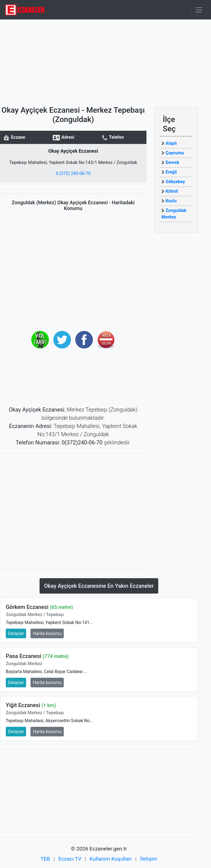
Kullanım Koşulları (111, 859)
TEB (45, 859)
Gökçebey (175, 182)
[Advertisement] (105, 61)
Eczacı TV (70, 859)
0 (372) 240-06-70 (73, 173)
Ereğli (171, 172)
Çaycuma (175, 153)
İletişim (149, 859)
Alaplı (171, 143)
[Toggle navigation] (199, 10)
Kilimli (172, 191)
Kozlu (171, 201)
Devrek (173, 162)
